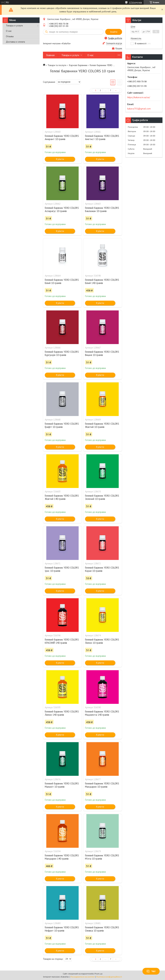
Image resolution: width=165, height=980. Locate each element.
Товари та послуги (57, 65)
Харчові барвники (78, 65)
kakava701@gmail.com (139, 109)
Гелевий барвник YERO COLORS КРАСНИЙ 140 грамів (62, 641)
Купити (60, 159)
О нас (9, 31)
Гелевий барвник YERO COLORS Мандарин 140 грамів (62, 857)
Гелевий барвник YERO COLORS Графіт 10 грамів (62, 425)
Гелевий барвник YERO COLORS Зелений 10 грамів (102, 497)
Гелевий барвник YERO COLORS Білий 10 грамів (62, 281)
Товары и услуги (14, 26)
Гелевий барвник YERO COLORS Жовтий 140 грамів (62, 497)
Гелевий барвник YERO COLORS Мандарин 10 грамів (102, 785)
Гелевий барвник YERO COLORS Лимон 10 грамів (102, 641)
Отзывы (10, 36)
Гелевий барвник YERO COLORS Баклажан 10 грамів (102, 209)
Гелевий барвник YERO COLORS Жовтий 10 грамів (102, 425)
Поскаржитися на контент (83, 977)
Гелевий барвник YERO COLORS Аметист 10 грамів (102, 137)
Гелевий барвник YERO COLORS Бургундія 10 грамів (62, 353)
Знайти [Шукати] (114, 32)
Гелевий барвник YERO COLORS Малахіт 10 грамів (62, 785)
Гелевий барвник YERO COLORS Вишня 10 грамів (102, 353)
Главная (50, 55)
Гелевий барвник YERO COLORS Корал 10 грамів (102, 569)
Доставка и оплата (15, 42)
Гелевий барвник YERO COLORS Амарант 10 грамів (62, 137)
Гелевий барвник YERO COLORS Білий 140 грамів (102, 281)
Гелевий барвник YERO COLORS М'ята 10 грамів (102, 857)
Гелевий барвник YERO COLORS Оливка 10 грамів (102, 929)
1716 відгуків (136, 2)
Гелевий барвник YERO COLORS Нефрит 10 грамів (62, 929)
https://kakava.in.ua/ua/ (139, 97)
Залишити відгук (114, 43)
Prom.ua (98, 974)
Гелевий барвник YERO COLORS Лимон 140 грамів (62, 713)
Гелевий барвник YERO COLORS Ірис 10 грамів (62, 569)
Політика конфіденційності (109, 977)
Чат (151, 971)
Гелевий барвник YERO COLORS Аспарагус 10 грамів (62, 209)
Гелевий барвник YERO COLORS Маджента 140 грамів (102, 713)
